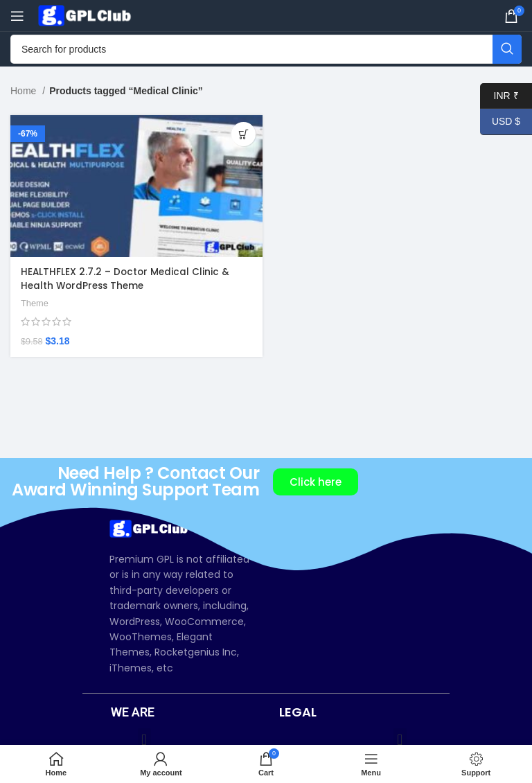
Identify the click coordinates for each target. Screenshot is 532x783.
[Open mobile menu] (17, 16)
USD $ (500, 122)
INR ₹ (499, 96)
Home (25, 91)
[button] (144, 740)
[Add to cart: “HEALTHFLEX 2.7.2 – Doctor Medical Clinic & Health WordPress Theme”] (243, 134)
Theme (35, 303)
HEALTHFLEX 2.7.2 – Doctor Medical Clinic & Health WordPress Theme (126, 279)
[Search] (266, 49)
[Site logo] (87, 15)
